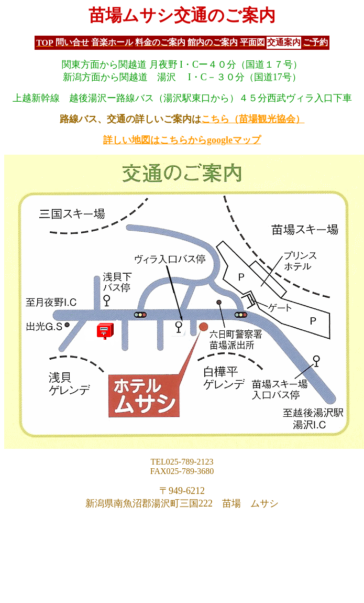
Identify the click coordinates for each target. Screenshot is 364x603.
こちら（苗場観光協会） (253, 119)
